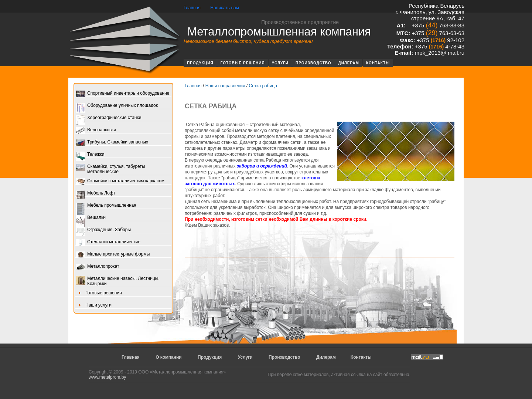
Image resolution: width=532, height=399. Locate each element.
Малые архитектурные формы (113, 255)
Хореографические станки (109, 118)
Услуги (280, 63)
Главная (192, 8)
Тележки (90, 155)
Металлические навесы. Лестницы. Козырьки (118, 281)
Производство (313, 63)
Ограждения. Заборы (103, 230)
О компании (169, 357)
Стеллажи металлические (108, 242)
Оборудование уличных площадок (117, 106)
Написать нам (225, 8)
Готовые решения (243, 63)
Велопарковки (96, 130)
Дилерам (349, 63)
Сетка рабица (263, 86)
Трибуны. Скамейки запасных (112, 143)
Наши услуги (94, 306)
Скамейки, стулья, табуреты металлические (110, 169)
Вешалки (91, 218)
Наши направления (225, 86)
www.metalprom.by (107, 377)
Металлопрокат (98, 267)
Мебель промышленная (106, 206)
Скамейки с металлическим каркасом (120, 181)
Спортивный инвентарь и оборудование (123, 94)
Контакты (378, 63)
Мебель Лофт (96, 194)
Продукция (200, 63)
